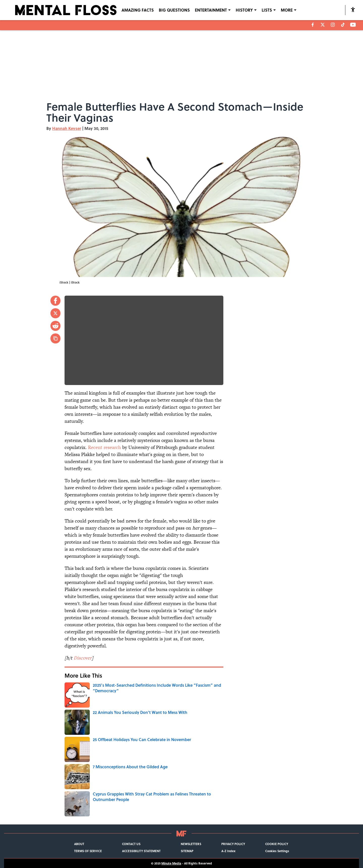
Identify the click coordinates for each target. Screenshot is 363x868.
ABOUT (79, 844)
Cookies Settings (277, 851)
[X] (323, 25)
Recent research (104, 447)
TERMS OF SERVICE (88, 851)
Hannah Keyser (67, 128)
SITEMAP (187, 851)
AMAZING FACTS (138, 10)
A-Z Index (228, 851)
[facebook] (313, 25)
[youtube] (353, 25)
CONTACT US (131, 844)
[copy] (55, 338)
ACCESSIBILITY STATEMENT (141, 851)
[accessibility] (353, 9)
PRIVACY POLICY (233, 844)
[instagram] (333, 25)
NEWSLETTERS (191, 844)
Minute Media (171, 863)
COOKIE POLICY (277, 844)
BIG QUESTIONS (174, 10)
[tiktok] (343, 25)
